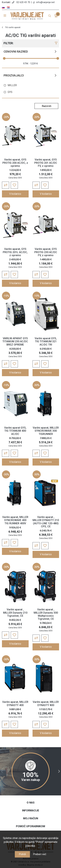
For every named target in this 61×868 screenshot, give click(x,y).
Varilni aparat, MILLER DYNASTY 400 (15, 703)
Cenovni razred (16, 52)
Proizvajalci (14, 75)
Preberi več (40, 854)
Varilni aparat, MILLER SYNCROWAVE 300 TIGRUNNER (46, 431)
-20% (6, 117)
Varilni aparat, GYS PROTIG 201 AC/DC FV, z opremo (46, 163)
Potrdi (22, 854)
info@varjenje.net (45, 2)
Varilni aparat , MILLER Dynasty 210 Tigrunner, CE (15, 613)
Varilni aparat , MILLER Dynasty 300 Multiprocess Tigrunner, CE (46, 614)
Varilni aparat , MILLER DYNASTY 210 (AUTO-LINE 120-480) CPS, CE (46, 522)
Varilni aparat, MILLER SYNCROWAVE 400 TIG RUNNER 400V (15, 520)
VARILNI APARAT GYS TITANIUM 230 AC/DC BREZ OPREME (15, 341)
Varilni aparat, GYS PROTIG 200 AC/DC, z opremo (15, 163)
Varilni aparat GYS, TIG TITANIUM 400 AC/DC (15, 431)
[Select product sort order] (46, 106)
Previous (2, 771)
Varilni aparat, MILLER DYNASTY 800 (46, 703)
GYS (10, 92)
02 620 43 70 (23, 2)
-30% (37, 385)
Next (59, 771)
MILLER (12, 85)
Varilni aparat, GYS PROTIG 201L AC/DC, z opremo (15, 252)
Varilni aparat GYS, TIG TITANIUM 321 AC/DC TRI (46, 341)
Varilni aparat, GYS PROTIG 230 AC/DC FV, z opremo (46, 252)
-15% (6, 296)
